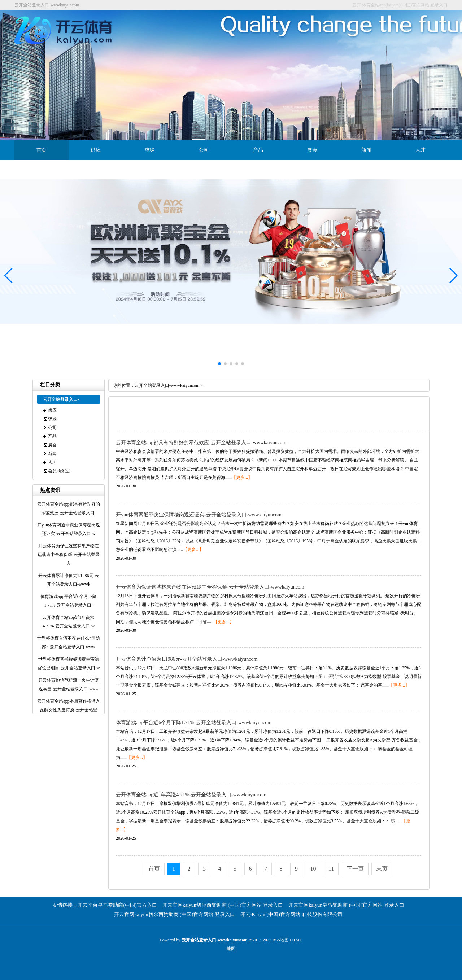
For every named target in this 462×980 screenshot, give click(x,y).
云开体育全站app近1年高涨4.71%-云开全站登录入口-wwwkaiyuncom (191, 795)
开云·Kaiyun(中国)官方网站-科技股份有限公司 (291, 915)
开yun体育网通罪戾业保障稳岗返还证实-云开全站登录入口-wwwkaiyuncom (199, 515)
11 (331, 869)
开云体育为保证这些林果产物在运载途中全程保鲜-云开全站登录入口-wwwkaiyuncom (210, 587)
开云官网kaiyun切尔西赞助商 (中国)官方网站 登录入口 (223, 905)
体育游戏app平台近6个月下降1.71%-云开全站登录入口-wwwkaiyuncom (194, 723)
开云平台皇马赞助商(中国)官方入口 (117, 905)
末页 (382, 869)
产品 (258, 150)
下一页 (355, 869)
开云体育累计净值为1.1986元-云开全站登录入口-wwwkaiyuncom (187, 659)
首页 (42, 150)
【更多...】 (242, 477)
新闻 (366, 150)
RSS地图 (281, 940)
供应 (96, 150)
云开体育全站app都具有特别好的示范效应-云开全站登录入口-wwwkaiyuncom (201, 443)
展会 (312, 150)
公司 (204, 150)
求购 (150, 150)
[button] (454, 276)
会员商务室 (42, 169)
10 (313, 869)
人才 (420, 150)
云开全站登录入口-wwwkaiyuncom (167, 385)
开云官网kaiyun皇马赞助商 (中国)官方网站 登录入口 (346, 905)
